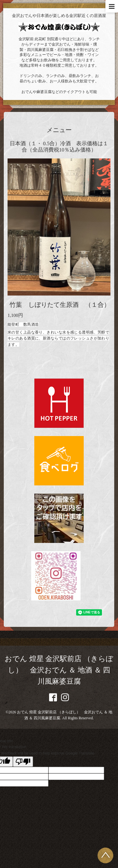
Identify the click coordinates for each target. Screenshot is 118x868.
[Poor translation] (23, 762)
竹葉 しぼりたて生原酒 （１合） (60, 305)
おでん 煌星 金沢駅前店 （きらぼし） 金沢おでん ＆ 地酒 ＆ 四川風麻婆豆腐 (59, 670)
